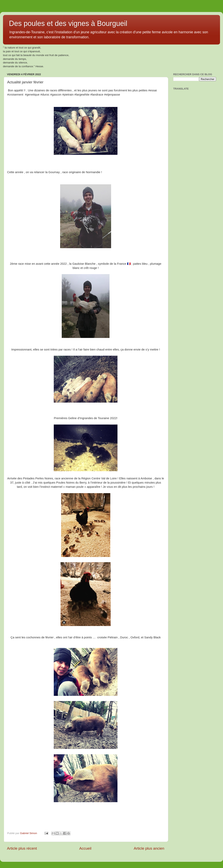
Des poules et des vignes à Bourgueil (68, 23)
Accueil (85, 848)
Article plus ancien (149, 848)
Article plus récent (22, 848)
